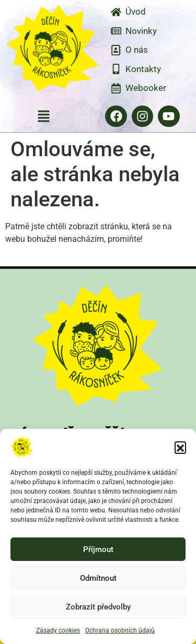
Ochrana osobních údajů (120, 630)
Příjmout (98, 549)
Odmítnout (98, 578)
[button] (180, 447)
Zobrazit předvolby (98, 607)
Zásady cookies (58, 630)
